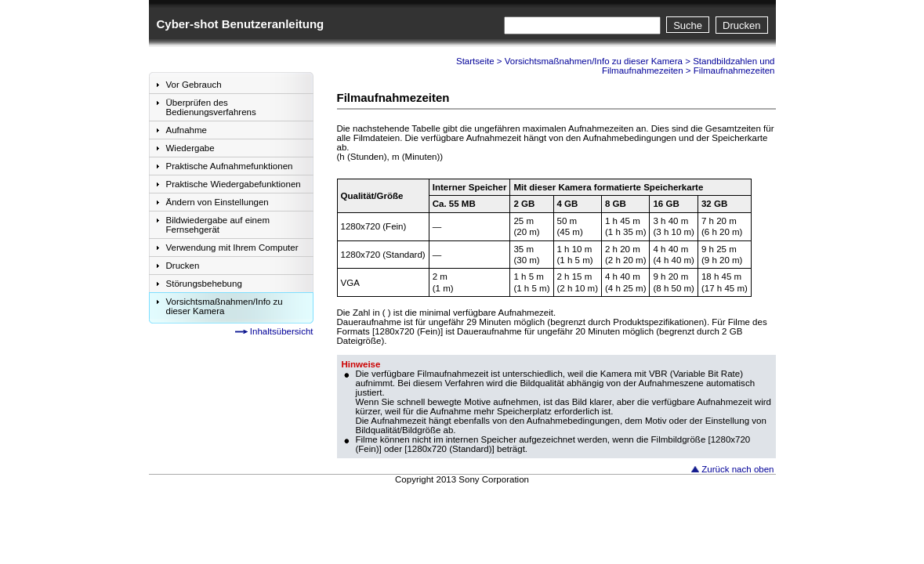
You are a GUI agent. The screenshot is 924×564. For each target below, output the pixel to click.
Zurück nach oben (737, 469)
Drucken (741, 25)
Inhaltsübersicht (282, 331)
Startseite (475, 61)
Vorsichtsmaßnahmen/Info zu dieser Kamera (594, 61)
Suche (688, 25)
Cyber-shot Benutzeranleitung (241, 24)
